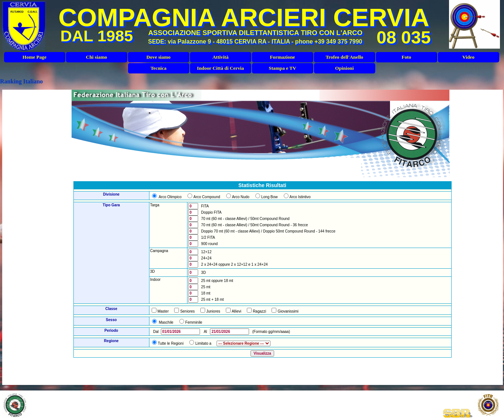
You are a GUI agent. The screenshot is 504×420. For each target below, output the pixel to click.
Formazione (282, 57)
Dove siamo (159, 57)
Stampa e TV (282, 68)
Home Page (34, 57)
